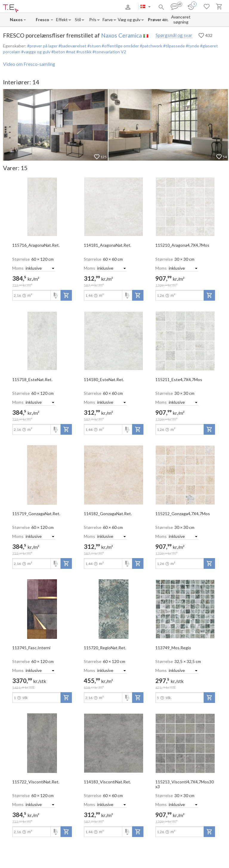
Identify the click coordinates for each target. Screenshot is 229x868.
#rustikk (83, 52)
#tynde (192, 46)
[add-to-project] (66, 295)
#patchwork (151, 46)
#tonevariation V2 (109, 52)
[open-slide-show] (42, 206)
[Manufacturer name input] (16, 20)
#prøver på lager (42, 46)
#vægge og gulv (35, 52)
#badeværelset (72, 46)
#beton (58, 52)
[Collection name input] (43, 20)
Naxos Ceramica (122, 35)
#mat (70, 52)
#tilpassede (174, 46)
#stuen (94, 46)
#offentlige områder (120, 46)
